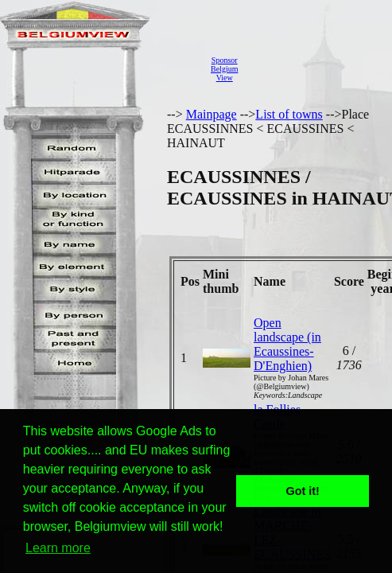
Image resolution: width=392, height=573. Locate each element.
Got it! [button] (303, 491)
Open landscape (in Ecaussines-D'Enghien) (287, 344)
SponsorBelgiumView (224, 69)
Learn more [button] (58, 548)
